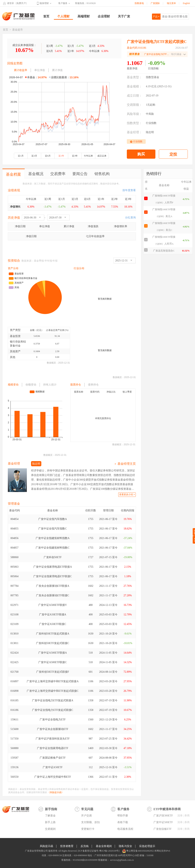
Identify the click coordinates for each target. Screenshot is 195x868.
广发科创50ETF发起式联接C (53, 643)
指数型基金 (153, 77)
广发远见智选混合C (164, 251)
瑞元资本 (171, 3)
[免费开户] (21, 3)
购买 (141, 154)
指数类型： (134, 123)
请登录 (10, 3)
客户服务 (63, 3)
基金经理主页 (127, 464)
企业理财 (104, 16)
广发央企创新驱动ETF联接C (53, 595)
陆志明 (150, 132)
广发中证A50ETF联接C (53, 624)
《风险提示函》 (56, 792)
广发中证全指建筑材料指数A (53, 538)
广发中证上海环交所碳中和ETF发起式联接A (53, 681)
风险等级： (134, 114)
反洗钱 (85, 846)
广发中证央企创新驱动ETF (53, 729)
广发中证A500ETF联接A (53, 653)
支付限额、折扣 (90, 822)
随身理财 (44, 3)
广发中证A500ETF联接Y (53, 605)
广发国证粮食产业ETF (53, 758)
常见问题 (87, 809)
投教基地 (139, 3)
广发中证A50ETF (53, 767)
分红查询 (130, 218)
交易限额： (134, 105)
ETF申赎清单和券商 (167, 809)
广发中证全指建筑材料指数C (52, 548)
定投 (173, 154)
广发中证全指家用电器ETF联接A (53, 567)
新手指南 (51, 809)
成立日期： (134, 96)
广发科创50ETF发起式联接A (53, 634)
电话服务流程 (125, 829)
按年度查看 (129, 190)
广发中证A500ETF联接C (52, 662)
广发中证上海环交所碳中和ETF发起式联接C (53, 691)
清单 (180, 816)
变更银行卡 (88, 829)
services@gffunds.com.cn (122, 860)
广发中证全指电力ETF (53, 720)
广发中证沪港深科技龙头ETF (53, 739)
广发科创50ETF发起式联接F (53, 672)
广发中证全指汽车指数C (52, 529)
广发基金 (19, 16)
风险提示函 (46, 846)
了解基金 (50, 816)
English (186, 3)
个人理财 (63, 16)
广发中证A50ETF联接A (53, 615)
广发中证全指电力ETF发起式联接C (53, 710)
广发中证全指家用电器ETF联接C (53, 576)
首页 (46, 16)
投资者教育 (67, 846)
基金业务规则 (104, 846)
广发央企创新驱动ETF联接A (53, 586)
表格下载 (123, 822)
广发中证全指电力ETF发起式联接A (53, 700)
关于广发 (124, 16)
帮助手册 (123, 816)
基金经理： (134, 132)
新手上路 (50, 822)
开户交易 (86, 816)
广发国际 (155, 3)
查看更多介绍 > (127, 495)
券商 (187, 816)
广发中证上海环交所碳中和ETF (53, 777)
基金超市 (18, 30)
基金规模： (134, 86)
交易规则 (50, 829)
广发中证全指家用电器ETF (53, 748)
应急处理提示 (147, 846)
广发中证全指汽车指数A (53, 519)
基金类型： (134, 77)
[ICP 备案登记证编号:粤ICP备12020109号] (99, 851)
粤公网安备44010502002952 (140, 851)
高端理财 (84, 16)
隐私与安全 (125, 846)
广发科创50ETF (53, 557)
